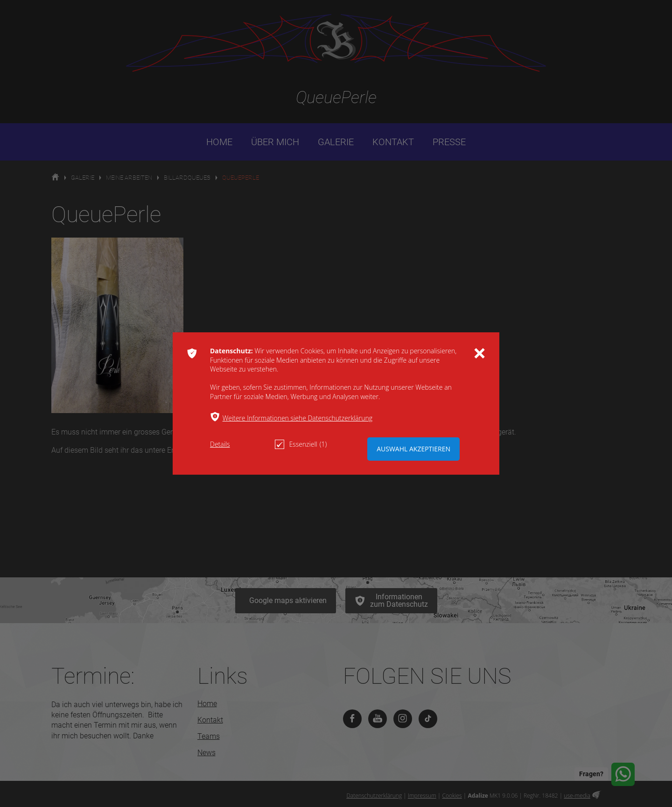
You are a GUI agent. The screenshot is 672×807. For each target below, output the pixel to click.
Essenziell (301, 444)
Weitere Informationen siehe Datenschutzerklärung (297, 418)
